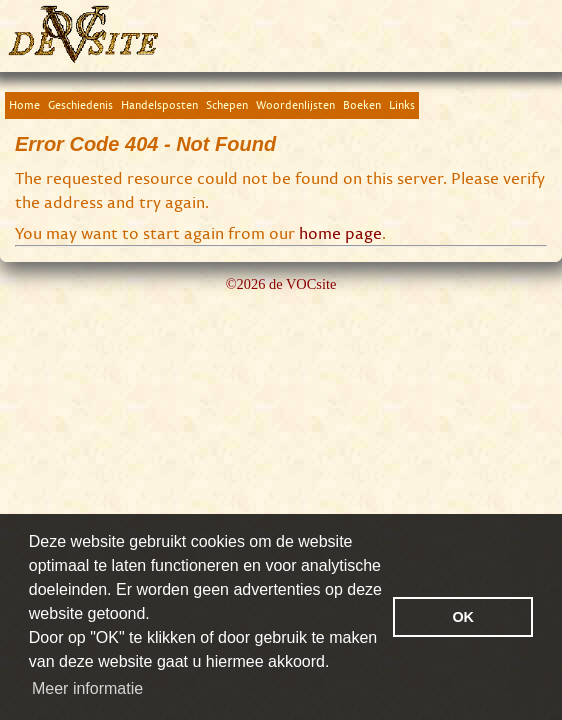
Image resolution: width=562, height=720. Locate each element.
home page (340, 233)
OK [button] (463, 617)
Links (402, 104)
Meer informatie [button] (87, 688)
